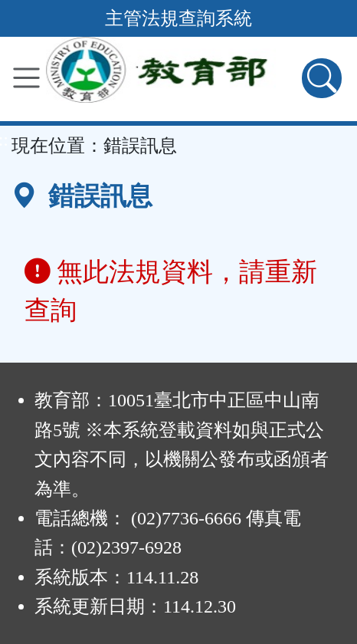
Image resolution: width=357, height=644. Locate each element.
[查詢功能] (322, 78)
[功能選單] (26, 78)
